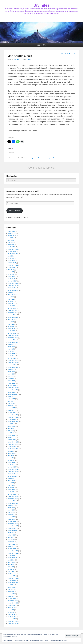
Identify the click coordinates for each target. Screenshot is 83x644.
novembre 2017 (13, 390)
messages (31, 158)
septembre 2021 (13, 290)
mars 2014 (11, 490)
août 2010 (11, 585)
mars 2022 (11, 276)
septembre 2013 (13, 503)
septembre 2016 (13, 422)
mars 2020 (11, 329)
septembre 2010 (13, 583)
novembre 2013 (13, 499)
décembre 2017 (13, 388)
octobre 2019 (12, 340)
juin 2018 (11, 374)
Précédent (63, 54)
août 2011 (11, 560)
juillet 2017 (11, 399)
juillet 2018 (11, 372)
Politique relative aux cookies (59, 641)
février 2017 (12, 410)
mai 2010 (11, 589)
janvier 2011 (12, 576)
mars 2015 (11, 462)
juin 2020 (11, 322)
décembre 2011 (13, 551)
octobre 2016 (12, 419)
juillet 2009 (11, 608)
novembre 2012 (13, 526)
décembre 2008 (13, 621)
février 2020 (12, 331)
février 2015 (12, 465)
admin (29, 59)
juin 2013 (11, 510)
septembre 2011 (13, 558)
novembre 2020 (13, 313)
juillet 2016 (11, 426)
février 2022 (12, 279)
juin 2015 (11, 456)
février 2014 (12, 492)
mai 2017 (11, 403)
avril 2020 (11, 326)
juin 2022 (11, 270)
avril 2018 (11, 379)
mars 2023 (11, 261)
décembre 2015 (13, 442)
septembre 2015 (13, 449)
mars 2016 (11, 435)
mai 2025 (11, 242)
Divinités (41, 5)
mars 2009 (11, 614)
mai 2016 (11, 431)
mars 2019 (11, 354)
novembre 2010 (13, 578)
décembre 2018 (13, 360)
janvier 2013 (12, 521)
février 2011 (12, 574)
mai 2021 (11, 299)
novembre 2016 (13, 417)
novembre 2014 (13, 472)
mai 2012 (11, 540)
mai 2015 (11, 458)
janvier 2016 (12, 440)
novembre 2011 (13, 553)
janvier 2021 (12, 308)
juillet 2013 (11, 508)
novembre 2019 (13, 338)
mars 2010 (11, 594)
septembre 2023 (13, 254)
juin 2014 (11, 483)
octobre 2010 (12, 580)
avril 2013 (11, 515)
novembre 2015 (13, 444)
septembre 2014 (13, 476)
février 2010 (12, 596)
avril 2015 (11, 460)
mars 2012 (11, 544)
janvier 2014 (12, 494)
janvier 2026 (12, 236)
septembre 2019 (13, 342)
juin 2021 (11, 297)
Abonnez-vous (15, 211)
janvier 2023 (12, 263)
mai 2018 (11, 376)
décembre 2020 (13, 310)
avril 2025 (11, 245)
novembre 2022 (13, 265)
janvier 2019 (12, 358)
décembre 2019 (13, 335)
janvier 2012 (12, 549)
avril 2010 (11, 592)
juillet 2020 (11, 320)
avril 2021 (11, 301)
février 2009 (12, 617)
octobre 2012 (12, 528)
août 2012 (11, 533)
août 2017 (11, 397)
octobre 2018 (12, 365)
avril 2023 (11, 258)
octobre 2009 (12, 605)
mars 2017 (11, 408)
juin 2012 (11, 537)
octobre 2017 (12, 392)
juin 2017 (11, 401)
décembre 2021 (13, 283)
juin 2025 (11, 240)
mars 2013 (11, 517)
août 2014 (11, 478)
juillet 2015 (11, 453)
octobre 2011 (12, 555)
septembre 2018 (13, 367)
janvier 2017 (12, 412)
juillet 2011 (11, 562)
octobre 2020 (12, 315)
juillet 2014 (11, 481)
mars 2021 (11, 304)
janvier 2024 (12, 251)
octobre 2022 (12, 267)
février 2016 (12, 437)
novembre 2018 (13, 363)
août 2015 (11, 451)
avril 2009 (11, 612)
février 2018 (12, 383)
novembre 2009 (13, 603)
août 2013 (11, 505)
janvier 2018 (12, 385)
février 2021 (12, 306)
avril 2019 (11, 351)
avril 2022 (11, 274)
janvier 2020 (12, 333)
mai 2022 (11, 272)
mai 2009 (11, 610)
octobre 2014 (12, 474)
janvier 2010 (12, 598)
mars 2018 (11, 381)
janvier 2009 (12, 619)
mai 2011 (11, 567)
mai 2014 (11, 485)
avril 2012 (11, 542)
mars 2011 (11, 571)
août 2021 (11, 292)
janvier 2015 (12, 467)
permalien (52, 158)
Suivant (73, 54)
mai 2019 (11, 349)
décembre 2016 (13, 415)
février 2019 (12, 356)
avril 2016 (11, 433)
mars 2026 (11, 231)
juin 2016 (11, 428)
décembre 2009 (13, 601)
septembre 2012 (13, 530)
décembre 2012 (13, 524)
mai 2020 (11, 324)
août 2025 (11, 238)
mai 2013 (11, 512)
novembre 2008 (13, 623)
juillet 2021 (11, 295)
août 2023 (11, 256)
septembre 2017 (13, 394)
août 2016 (11, 424)
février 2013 (12, 519)
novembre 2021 (13, 286)
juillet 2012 (11, 535)
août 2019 (11, 344)
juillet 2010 (11, 587)
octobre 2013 (12, 501)
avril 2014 (11, 487)
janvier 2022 (12, 281)
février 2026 (12, 233)
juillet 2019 (11, 347)
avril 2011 (11, 569)
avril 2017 (11, 406)
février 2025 (12, 247)
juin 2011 (11, 565)
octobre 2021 (12, 288)
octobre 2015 (12, 447)
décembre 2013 (13, 496)
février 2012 (12, 546)
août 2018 (11, 369)
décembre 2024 (13, 249)
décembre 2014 (13, 469)
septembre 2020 (13, 317)
